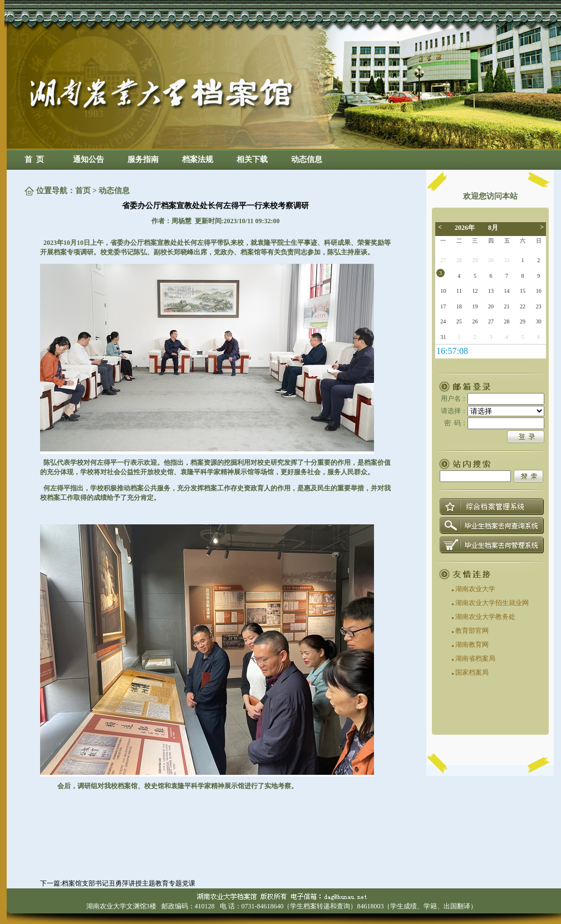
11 (459, 291)
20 (491, 306)
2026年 (465, 228)
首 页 (34, 159)
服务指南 (143, 159)
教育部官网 (472, 631)
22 (523, 306)
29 (475, 260)
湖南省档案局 (475, 658)
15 (523, 291)
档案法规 (198, 159)
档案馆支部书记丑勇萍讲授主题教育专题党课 (129, 883)
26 (475, 321)
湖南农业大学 (475, 589)
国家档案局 (472, 672)
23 (539, 306)
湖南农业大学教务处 (485, 617)
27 (443, 260)
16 (539, 291)
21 (507, 306)
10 (443, 291)
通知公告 (88, 159)
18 (459, 306)
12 (475, 291)
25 (459, 321)
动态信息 (307, 159)
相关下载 (252, 159)
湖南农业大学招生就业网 (492, 603)
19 (475, 306)
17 (443, 306)
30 (491, 260)
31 (507, 260)
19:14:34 (452, 351)
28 (459, 260)
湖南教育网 (472, 645)
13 (491, 291)
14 (507, 291)
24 (443, 321)
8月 (493, 228)
